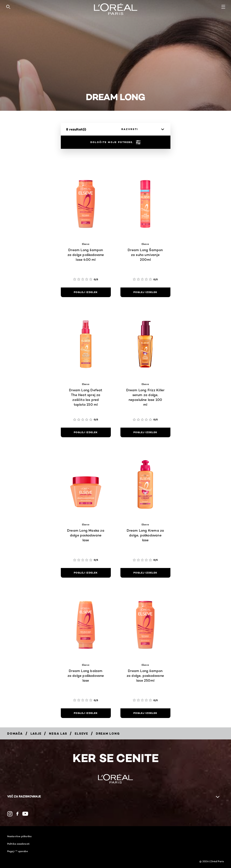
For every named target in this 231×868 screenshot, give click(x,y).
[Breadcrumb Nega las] (58, 734)
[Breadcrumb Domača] (15, 734)
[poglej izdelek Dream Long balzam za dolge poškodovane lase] (86, 713)
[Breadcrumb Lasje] (36, 734)
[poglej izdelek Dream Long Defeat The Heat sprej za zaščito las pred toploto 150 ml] (86, 432)
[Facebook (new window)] (17, 814)
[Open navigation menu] (223, 7)
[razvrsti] (141, 129)
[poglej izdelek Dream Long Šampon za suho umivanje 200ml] (145, 292)
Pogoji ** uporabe (18, 851)
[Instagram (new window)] (10, 814)
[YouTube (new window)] (25, 814)
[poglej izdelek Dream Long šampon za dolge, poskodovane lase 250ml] (145, 713)
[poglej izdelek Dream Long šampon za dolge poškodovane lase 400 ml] (86, 292)
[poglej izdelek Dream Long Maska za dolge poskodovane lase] (86, 573)
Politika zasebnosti (18, 844)
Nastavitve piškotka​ (19, 836)
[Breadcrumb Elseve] (81, 734)
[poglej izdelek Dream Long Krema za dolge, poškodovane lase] (145, 573)
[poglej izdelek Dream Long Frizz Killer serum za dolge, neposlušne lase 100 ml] (145, 432)
